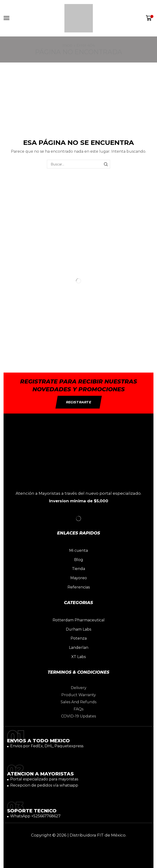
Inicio (67, 45)
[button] (7, 18)
